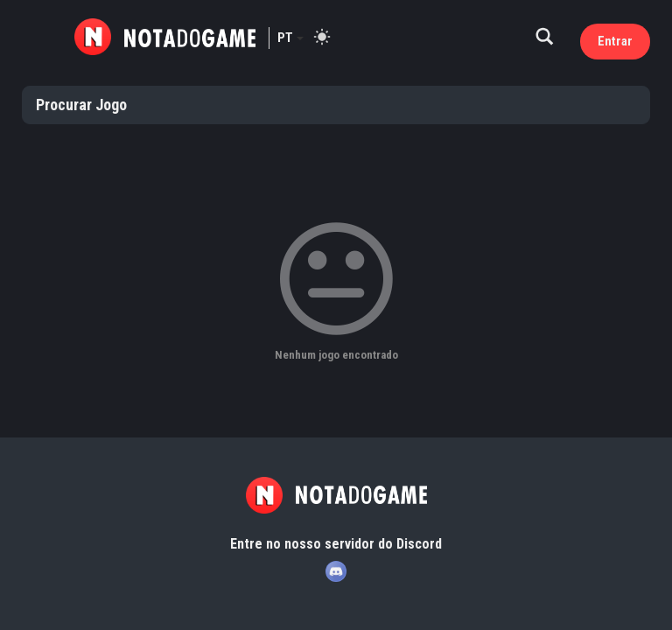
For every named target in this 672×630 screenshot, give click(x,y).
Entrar (615, 41)
